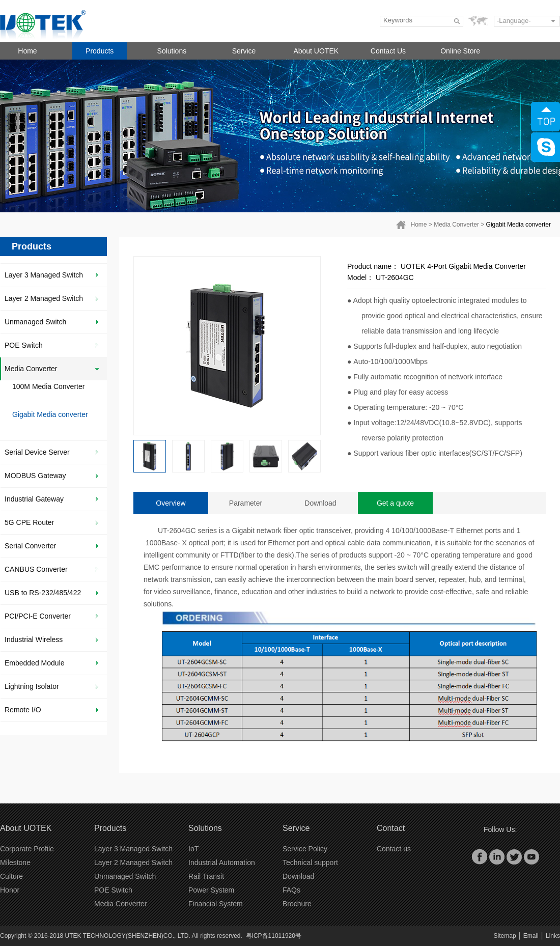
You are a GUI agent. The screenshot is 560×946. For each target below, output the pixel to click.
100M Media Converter (48, 386)
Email (531, 936)
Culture (11, 876)
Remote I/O (23, 710)
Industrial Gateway (34, 499)
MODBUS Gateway (35, 476)
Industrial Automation (222, 862)
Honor (10, 890)
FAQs (291, 890)
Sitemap (505, 936)
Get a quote (395, 503)
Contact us (394, 849)
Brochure (297, 904)
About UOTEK (316, 51)
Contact (391, 828)
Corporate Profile (27, 849)
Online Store (460, 51)
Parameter (246, 503)
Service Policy (305, 849)
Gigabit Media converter (519, 225)
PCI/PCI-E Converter (38, 616)
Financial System (216, 904)
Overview (171, 503)
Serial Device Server (37, 452)
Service (244, 51)
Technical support (310, 862)
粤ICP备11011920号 (274, 936)
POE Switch (24, 345)
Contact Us (388, 51)
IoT (193, 849)
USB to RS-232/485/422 (43, 593)
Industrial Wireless (34, 639)
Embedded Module (35, 663)
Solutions (172, 51)
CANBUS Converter (36, 569)
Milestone (15, 862)
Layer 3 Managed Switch (44, 275)
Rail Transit (206, 876)
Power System (211, 890)
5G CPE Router (29, 522)
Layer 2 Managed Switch (44, 298)
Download (320, 503)
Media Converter (456, 225)
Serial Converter (30, 546)
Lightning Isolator (32, 686)
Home (27, 51)
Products (100, 51)
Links (553, 936)
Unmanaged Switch (35, 322)
